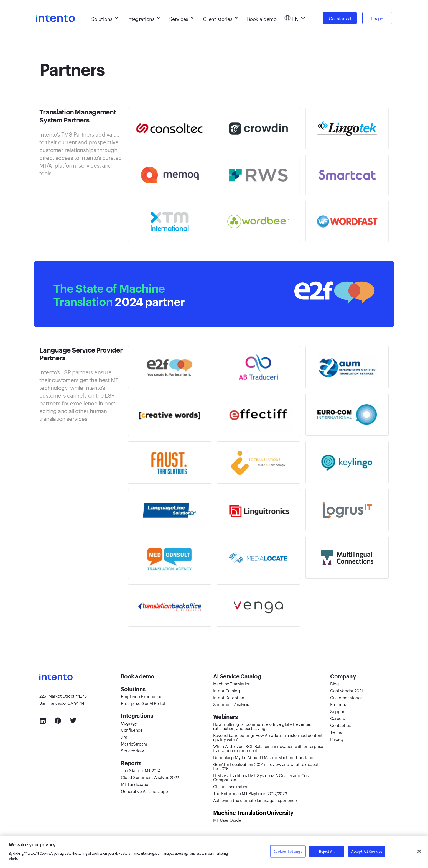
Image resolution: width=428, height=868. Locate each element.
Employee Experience (142, 696)
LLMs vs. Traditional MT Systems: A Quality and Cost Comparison (262, 777)
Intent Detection (229, 697)
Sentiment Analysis (231, 704)
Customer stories (346, 697)
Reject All (327, 851)
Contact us (340, 725)
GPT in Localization (231, 786)
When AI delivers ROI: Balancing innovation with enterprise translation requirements (268, 748)
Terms (336, 732)
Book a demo (262, 17)
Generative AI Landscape (144, 791)
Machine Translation (232, 683)
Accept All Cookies (367, 851)
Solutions (105, 17)
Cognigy (129, 723)
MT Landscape (135, 784)
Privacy (337, 739)
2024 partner (130, 294)
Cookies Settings (288, 851)
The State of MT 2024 (141, 770)
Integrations (143, 17)
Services (181, 17)
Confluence (132, 729)
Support (338, 711)
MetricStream (134, 743)
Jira (124, 736)
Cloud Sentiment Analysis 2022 (150, 777)
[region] (214, 852)
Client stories (220, 17)
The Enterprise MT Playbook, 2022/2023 (250, 793)
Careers (337, 718)
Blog (334, 683)
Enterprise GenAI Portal (143, 703)
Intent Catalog (227, 690)
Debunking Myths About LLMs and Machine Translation (264, 757)
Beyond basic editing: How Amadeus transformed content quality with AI (268, 737)
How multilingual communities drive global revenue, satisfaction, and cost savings (262, 726)
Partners (338, 704)
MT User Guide (227, 820)
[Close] (419, 851)
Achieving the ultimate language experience (255, 800)
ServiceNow (132, 750)
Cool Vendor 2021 (347, 690)
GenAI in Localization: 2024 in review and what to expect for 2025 (266, 766)
